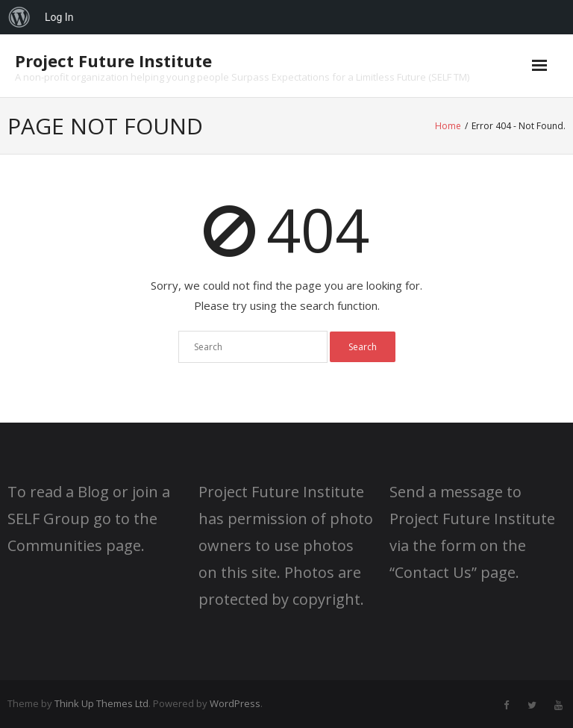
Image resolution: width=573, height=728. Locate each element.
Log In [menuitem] (59, 17)
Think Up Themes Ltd (101, 703)
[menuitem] (19, 17)
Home (448, 126)
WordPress (235, 703)
